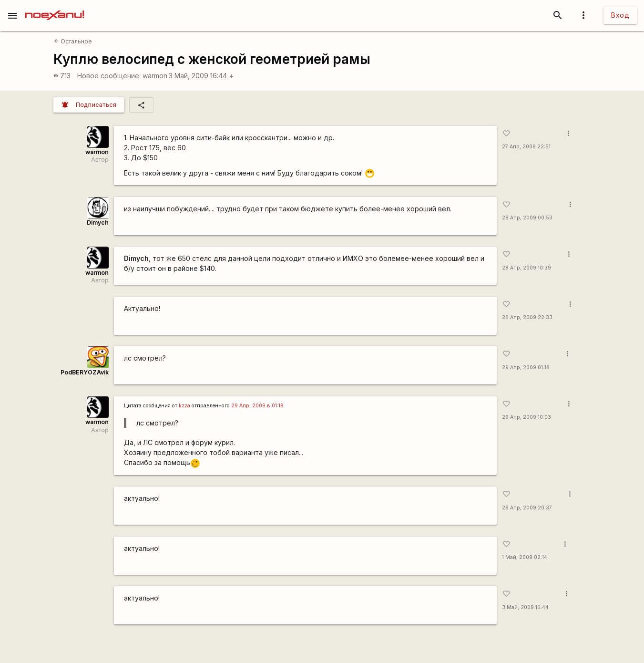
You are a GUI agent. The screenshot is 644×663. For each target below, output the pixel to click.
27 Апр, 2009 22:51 (526, 147)
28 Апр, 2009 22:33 (527, 317)
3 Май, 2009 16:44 (201, 76)
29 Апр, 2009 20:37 (527, 508)
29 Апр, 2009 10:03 (526, 417)
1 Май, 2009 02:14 (525, 557)
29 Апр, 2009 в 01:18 (257, 406)
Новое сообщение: (109, 76)
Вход (620, 15)
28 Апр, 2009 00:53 (527, 218)
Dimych (98, 223)
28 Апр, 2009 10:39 (526, 268)
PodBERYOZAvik (85, 372)
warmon (155, 76)
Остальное (73, 41)
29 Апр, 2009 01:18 (526, 368)
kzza (184, 406)
